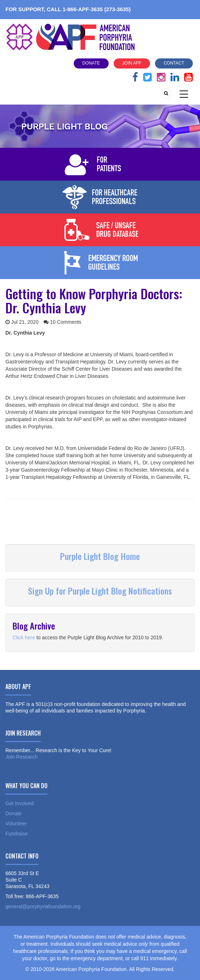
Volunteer (16, 824)
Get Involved (20, 803)
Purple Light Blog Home (100, 556)
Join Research (22, 757)
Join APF (132, 63)
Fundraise (17, 834)
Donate (91, 63)
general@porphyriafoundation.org (43, 906)
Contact (174, 63)
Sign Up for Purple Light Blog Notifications (100, 591)
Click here (24, 637)
